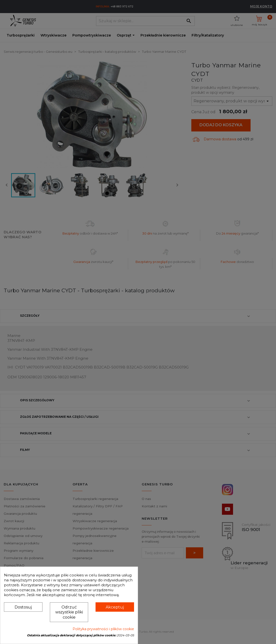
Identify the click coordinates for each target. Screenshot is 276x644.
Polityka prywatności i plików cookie (103, 629)
